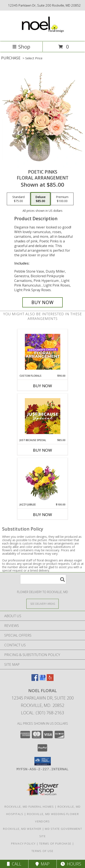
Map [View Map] (42, 864)
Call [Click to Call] (14, 864)
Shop (21, 47)
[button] (43, 761)
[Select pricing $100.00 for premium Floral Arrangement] (62, 199)
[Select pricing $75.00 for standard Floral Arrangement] (18, 199)
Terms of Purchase (55, 844)
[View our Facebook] (35, 680)
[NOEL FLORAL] (42, 36)
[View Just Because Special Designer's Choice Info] (43, 416)
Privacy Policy (23, 844)
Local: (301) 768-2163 (42, 713)
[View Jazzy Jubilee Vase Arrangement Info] (43, 481)
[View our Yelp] (50, 680)
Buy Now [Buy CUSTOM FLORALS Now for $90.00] (42, 386)
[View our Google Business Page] (42, 680)
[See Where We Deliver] (42, 604)
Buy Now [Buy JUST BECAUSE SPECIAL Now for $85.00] (42, 450)
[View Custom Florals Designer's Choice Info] (43, 352)
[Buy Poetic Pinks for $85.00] (42, 302)
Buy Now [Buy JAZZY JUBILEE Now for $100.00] (42, 515)
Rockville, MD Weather (22, 829)
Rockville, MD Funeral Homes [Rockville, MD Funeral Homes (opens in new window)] (29, 807)
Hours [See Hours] (71, 864)
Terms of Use (42, 851)
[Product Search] (43, 579)
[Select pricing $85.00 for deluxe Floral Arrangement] (40, 199)
